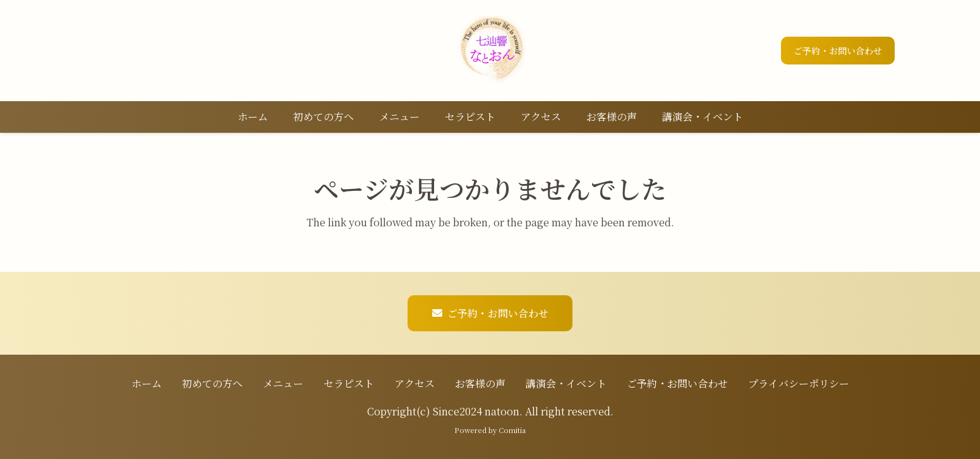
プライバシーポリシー (799, 383)
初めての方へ (212, 383)
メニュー (283, 383)
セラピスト (349, 383)
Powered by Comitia (490, 430)
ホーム (147, 383)
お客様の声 (480, 383)
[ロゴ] (490, 51)
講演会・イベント (566, 383)
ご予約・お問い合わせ (677, 383)
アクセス (414, 383)
